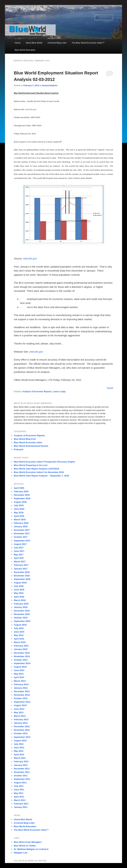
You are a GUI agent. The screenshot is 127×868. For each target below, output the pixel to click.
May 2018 (19, 513)
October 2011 (21, 776)
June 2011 (19, 790)
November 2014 (22, 656)
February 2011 (21, 804)
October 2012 (21, 733)
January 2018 (21, 526)
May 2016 (19, 593)
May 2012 (19, 751)
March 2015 (20, 642)
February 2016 (21, 604)
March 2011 (20, 800)
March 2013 (20, 716)
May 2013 (19, 712)
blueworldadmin (50, 86)
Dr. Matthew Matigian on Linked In (31, 849)
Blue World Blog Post (25, 439)
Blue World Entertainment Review (31, 446)
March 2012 (20, 758)
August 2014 (20, 667)
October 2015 (21, 618)
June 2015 (19, 632)
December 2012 (22, 726)
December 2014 (22, 653)
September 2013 (22, 702)
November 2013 (22, 695)
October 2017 (21, 537)
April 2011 (19, 797)
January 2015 (21, 649)
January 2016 (21, 607)
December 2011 (22, 769)
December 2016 (22, 572)
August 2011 (20, 783)
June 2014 (19, 670)
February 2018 (21, 523)
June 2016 (19, 590)
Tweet (110, 388)
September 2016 (22, 579)
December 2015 (22, 611)
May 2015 (19, 635)
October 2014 (21, 660)
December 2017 (22, 530)
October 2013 (21, 698)
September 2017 (22, 541)
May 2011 (19, 793)
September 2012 (22, 737)
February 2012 (21, 761)
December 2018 (22, 495)
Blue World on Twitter (25, 846)
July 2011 (19, 786)
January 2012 (21, 765)
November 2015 (22, 614)
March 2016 (20, 600)
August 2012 (20, 741)
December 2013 (22, 691)
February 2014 (21, 684)
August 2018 (20, 502)
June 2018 (19, 509)
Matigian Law (21, 853)
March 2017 (20, 562)
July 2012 (19, 744)
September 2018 (22, 498)
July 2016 (19, 586)
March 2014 (20, 681)
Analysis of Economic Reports (37, 392)
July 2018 (19, 505)
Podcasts (19, 449)
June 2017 (19, 551)
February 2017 (21, 565)
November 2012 (22, 730)
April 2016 (19, 597)
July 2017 (19, 548)
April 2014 (19, 677)
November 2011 (22, 772)
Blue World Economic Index (28, 442)
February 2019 (21, 491)
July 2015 (19, 628)
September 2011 (22, 779)
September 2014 (22, 663)
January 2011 (21, 807)
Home (18, 43)
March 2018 (20, 520)
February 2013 (21, 719)
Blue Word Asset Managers (28, 842)
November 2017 (22, 533)
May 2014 (19, 674)
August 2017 (20, 544)
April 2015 (19, 639)
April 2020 (19, 488)
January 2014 (21, 688)
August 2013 (20, 705)
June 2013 (19, 709)
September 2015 (22, 621)
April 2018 (19, 516)
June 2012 (19, 748)
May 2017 (19, 555)
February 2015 (21, 646)
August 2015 (20, 625)
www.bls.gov (30, 258)
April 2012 (19, 754)
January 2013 (21, 723)
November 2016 (22, 576)
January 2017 (21, 569)
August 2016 (20, 583)
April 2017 (19, 558)
